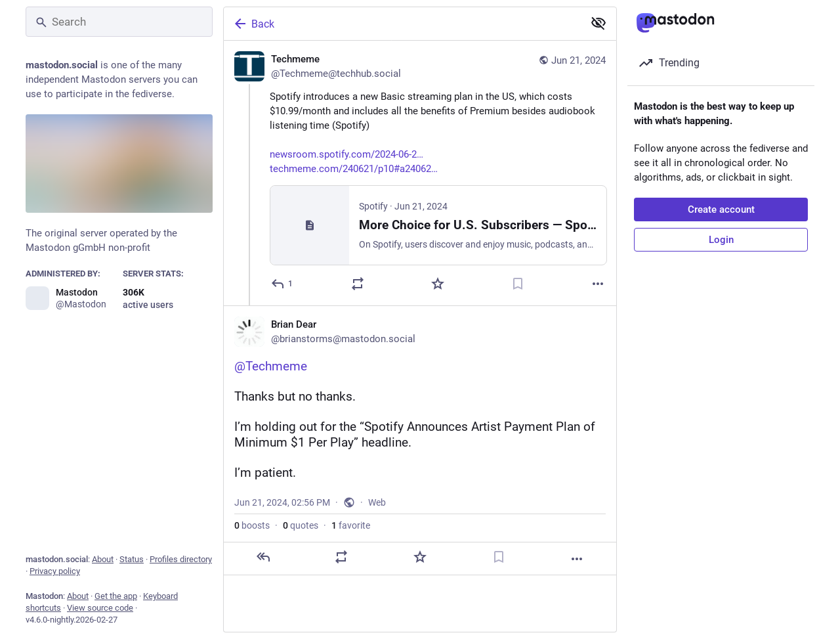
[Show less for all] (598, 23)
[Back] (402, 24)
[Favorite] (438, 284)
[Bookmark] (518, 284)
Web (377, 502)
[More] (598, 284)
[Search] (119, 22)
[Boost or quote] (358, 284)
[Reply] (283, 284)
